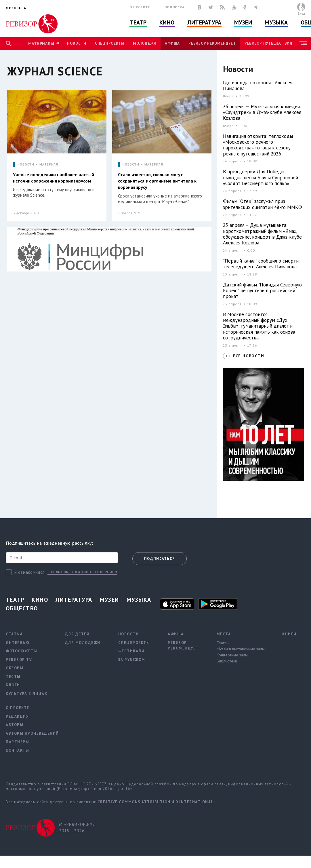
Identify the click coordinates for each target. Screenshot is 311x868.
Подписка (174, 7)
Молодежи (145, 43)
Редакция (17, 716)
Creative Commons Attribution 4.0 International (156, 802)
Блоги (13, 685)
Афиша (172, 43)
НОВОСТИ (26, 165)
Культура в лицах (26, 694)
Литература (204, 22)
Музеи (243, 22)
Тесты (13, 677)
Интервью (18, 643)
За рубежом (132, 660)
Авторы (15, 725)
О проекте (140, 7)
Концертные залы (232, 655)
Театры (223, 643)
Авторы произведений (32, 733)
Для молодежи (83, 643)
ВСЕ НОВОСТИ (249, 356)
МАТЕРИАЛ (49, 165)
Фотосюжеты (21, 651)
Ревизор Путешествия (268, 43)
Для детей (77, 634)
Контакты (17, 750)
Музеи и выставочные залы (241, 649)
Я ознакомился (29, 572)
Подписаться (160, 559)
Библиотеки (227, 661)
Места (224, 634)
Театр (138, 22)
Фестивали (131, 651)
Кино (167, 22)
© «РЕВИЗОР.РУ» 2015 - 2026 (77, 828)
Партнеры (17, 742)
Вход (301, 13)
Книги (289, 634)
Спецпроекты (110, 43)
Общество (22, 608)
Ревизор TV (19, 660)
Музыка (276, 22)
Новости (77, 43)
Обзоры (15, 668)
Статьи (14, 634)
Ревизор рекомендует (212, 43)
